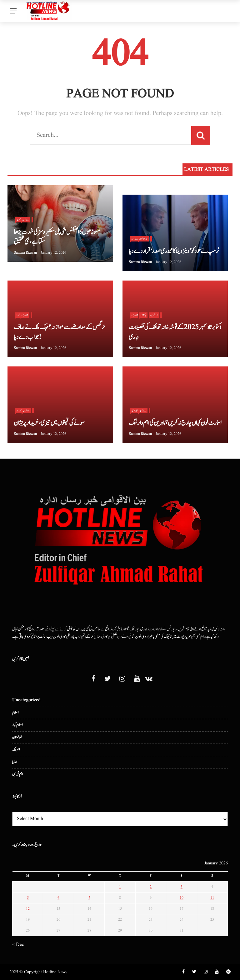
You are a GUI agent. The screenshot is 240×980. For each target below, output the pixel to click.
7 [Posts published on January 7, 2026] (89, 898)
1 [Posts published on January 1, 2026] (120, 887)
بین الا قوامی (143, 239)
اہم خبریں (154, 315)
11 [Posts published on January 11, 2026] (212, 898)
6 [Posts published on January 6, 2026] (58, 898)
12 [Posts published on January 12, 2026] (28, 909)
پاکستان (143, 315)
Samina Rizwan (25, 253)
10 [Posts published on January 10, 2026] (182, 898)
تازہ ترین (26, 220)
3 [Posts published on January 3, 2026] (182, 887)
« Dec (18, 945)
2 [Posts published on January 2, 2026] (151, 887)
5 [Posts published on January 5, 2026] (28, 898)
